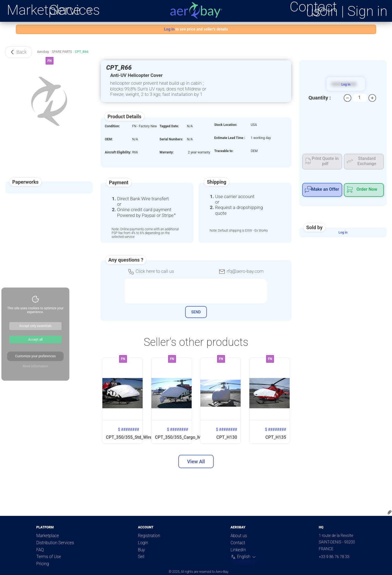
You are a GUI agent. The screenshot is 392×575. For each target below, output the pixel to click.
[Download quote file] (390, 513)
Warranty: (167, 152)
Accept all (36, 340)
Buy (141, 550)
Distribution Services (55, 543)
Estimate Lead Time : (230, 138)
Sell (141, 557)
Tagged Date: (169, 126)
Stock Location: (226, 125)
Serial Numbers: (171, 139)
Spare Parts (62, 52)
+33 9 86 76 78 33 (334, 557)
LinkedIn (238, 550)
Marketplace (44, 10)
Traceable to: (224, 151)
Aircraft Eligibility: (118, 152)
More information (36, 366)
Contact (238, 543)
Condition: (112, 126)
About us (239, 536)
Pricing (42, 564)
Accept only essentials (35, 326)
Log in (343, 232)
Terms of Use (49, 557)
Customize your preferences (35, 356)
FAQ (40, 550)
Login (143, 543)
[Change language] (244, 557)
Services (75, 10)
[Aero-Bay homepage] (196, 10)
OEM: (109, 139)
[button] (19, 52)
